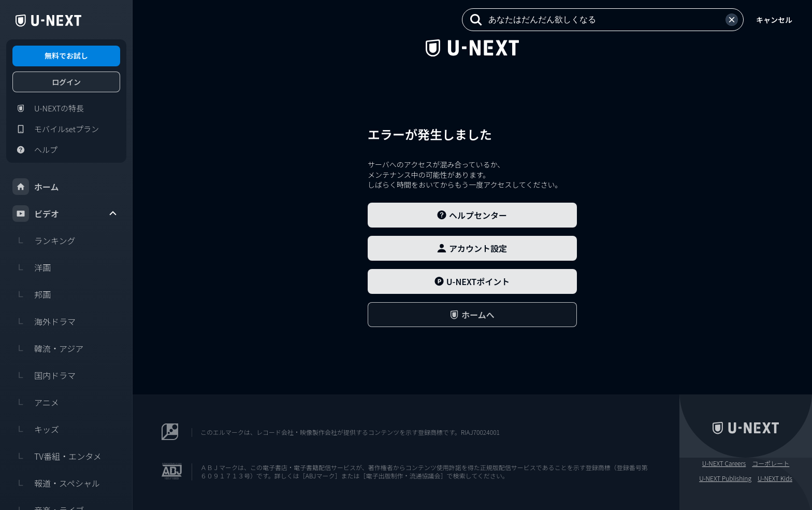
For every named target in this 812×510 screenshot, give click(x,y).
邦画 (32, 294)
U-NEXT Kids (775, 478)
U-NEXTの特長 (48, 108)
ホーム (36, 187)
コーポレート (771, 463)
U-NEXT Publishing (725, 478)
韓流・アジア (48, 348)
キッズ (36, 429)
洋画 (32, 267)
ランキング (44, 240)
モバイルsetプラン (56, 129)
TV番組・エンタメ (57, 456)
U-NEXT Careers (724, 463)
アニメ (36, 402)
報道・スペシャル (56, 483)
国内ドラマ (44, 375)
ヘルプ (35, 150)
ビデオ (65, 214)
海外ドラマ (44, 321)
